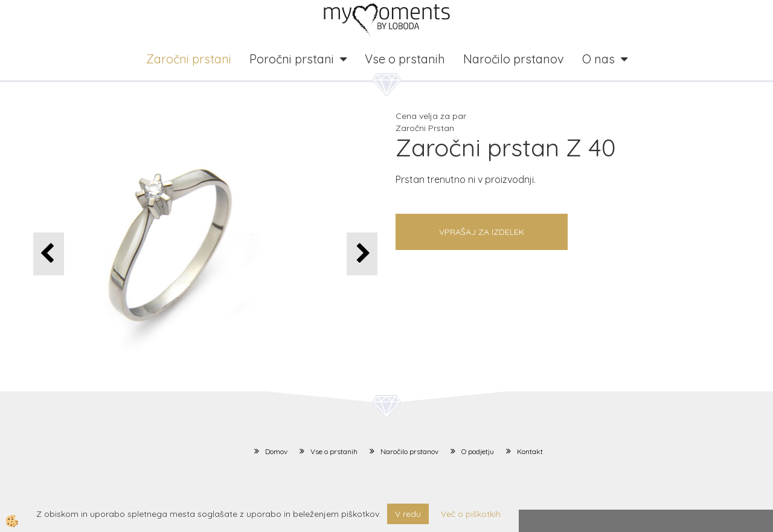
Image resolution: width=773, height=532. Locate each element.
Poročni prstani (292, 59)
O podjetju (478, 451)
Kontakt (530, 451)
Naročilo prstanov (514, 59)
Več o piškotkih (471, 514)
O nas (598, 59)
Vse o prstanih (405, 59)
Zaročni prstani (189, 59)
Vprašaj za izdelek (482, 232)
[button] (362, 254)
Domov (276, 451)
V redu (408, 514)
